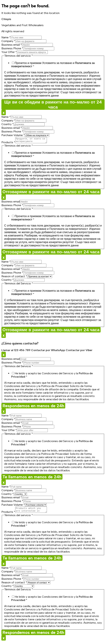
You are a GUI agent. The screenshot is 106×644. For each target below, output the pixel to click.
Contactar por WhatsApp (48, 351)
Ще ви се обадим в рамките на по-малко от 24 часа (53, 105)
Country (8, 124)
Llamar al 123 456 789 (16, 351)
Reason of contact (14, 277)
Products (8, 143)
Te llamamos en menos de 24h (32, 478)
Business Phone (12, 48)
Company (8, 41)
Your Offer (9, 52)
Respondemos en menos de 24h (33, 407)
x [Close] (4, 112)
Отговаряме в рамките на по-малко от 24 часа (51, 193)
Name (6, 37)
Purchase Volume (13, 135)
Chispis (6, 19)
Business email (12, 45)
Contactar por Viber (79, 351)
